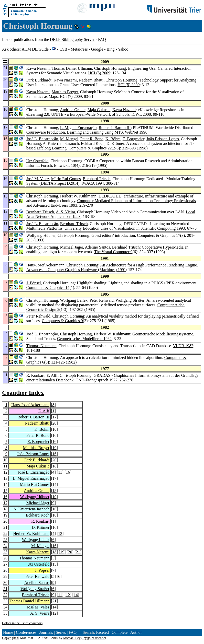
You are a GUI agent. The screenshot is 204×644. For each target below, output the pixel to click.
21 (5, 527)
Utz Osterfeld (37, 161)
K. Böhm (113, 139)
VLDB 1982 (183, 346)
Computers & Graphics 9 (62, 321)
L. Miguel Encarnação (78, 128)
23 (5, 540)
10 (5, 460)
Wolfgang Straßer (130, 300)
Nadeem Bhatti (91, 80)
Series (61, 632)
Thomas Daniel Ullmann (72, 68)
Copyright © (11, 638)
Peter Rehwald (102, 300)
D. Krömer (115, 143)
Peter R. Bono (92, 139)
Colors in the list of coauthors (22, 623)
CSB (63, 49)
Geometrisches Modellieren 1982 (84, 339)
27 (5, 564)
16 (55, 429)
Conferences (26, 632)
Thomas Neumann (41, 346)
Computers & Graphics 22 (90, 148)
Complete (120, 632)
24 (5, 546)
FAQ (102, 39)
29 (5, 576)
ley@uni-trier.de (94, 638)
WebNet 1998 (136, 132)
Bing (110, 49)
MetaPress (79, 49)
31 (5, 589)
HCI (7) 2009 (71, 96)
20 (55, 423)
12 (5, 472)
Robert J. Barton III (115, 128)
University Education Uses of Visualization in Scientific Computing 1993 (125, 228)
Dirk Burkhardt (39, 80)
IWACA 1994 (93, 183)
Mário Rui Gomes (66, 179)
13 (5, 478)
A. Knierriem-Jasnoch (61, 143)
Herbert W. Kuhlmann (78, 196)
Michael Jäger (72, 247)
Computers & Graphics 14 (48, 288)
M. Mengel (69, 139)
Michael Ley (72, 638)
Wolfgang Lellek (74, 300)
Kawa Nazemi (38, 68)
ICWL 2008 (141, 114)
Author (136, 632)
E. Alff (52, 375)
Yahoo (123, 49)
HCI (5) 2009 (99, 73)
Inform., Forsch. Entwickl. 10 (51, 165)
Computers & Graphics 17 (158, 235)
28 (5, 570)
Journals (46, 632)
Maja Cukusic (99, 110)
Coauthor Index (23, 393)
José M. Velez (38, 179)
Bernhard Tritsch (96, 179)
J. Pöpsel (34, 283)
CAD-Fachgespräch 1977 (97, 380)
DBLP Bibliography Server (72, 39)
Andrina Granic (73, 110)
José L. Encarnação (42, 139)
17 (55, 417)
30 (5, 583)
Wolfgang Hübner (41, 235)
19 (55, 448)
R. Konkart (35, 375)
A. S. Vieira (65, 212)
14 (5, 484)
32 (5, 595)
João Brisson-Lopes (163, 139)
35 (5, 613)
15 (5, 491)
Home (8, 632)
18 (55, 466)
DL (35, 49)
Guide (44, 49)
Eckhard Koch (93, 143)
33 (5, 601)
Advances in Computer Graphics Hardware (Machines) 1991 (76, 270)
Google (97, 49)
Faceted (102, 632)
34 (5, 607)
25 (5, 552)
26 (5, 558)
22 (5, 534)
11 (6, 466)
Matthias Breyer (65, 92)
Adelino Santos (97, 247)
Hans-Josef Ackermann (45, 265)
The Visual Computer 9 (113, 252)
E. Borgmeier (133, 139)
